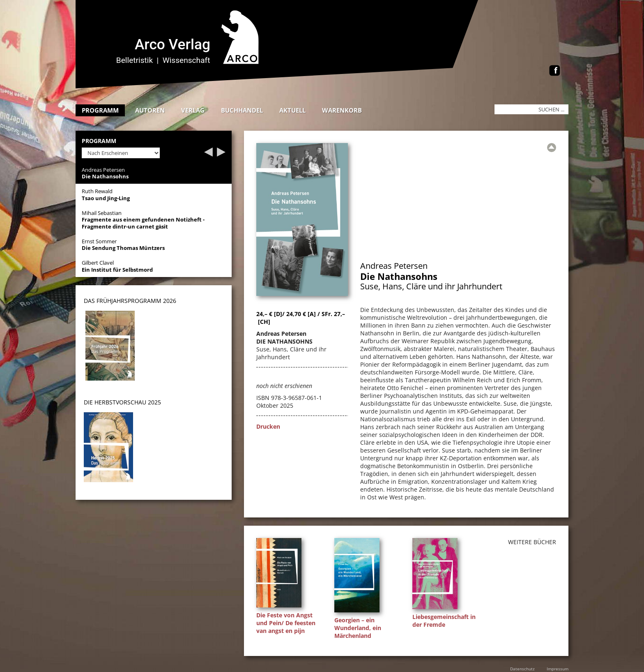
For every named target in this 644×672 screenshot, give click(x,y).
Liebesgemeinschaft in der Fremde (444, 621)
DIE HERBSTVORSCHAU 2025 (122, 402)
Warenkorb (342, 110)
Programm (100, 110)
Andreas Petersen (394, 266)
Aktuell (292, 110)
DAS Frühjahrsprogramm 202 (128, 301)
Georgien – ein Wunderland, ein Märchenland (358, 628)
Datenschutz (522, 669)
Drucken (268, 426)
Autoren (150, 110)
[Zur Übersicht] (552, 148)
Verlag (193, 110)
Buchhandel (242, 110)
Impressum (558, 669)
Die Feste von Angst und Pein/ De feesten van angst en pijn (286, 623)
